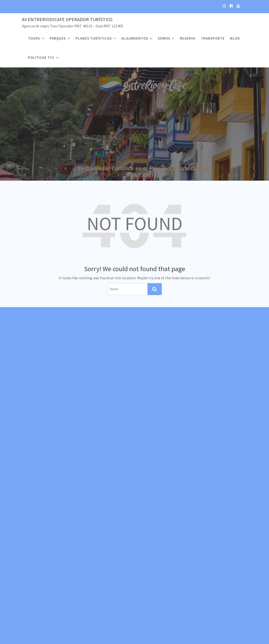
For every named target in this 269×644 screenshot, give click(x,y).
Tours (34, 38)
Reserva (188, 38)
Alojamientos (135, 38)
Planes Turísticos (94, 38)
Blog (235, 38)
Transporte (213, 38)
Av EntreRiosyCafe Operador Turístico (67, 19)
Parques (58, 38)
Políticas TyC (41, 57)
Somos (164, 38)
